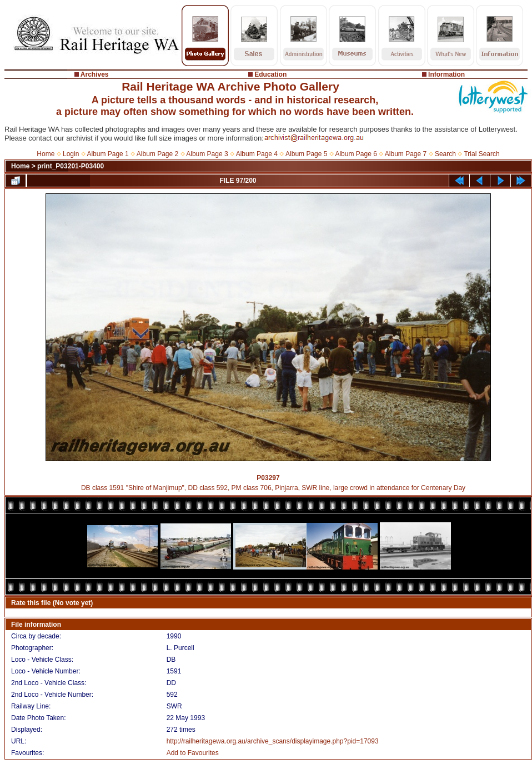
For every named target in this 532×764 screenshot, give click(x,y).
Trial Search (481, 154)
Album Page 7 (406, 154)
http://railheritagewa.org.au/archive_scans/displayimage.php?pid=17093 (273, 741)
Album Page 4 (257, 154)
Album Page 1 (107, 154)
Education (270, 74)
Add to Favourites (193, 753)
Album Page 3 (207, 154)
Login (71, 154)
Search (445, 154)
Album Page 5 (306, 154)
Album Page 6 (356, 154)
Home (46, 154)
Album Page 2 (157, 154)
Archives (95, 74)
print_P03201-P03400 (71, 166)
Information (446, 74)
